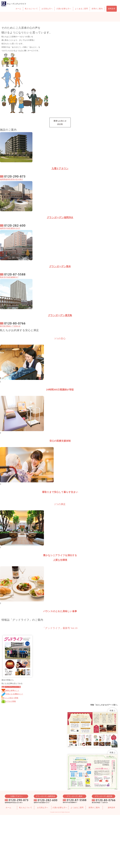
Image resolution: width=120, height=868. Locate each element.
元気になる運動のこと (12, 694)
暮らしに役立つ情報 (10, 698)
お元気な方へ (47, 9)
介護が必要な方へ (64, 9)
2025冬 (60, 124)
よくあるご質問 (81, 9)
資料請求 (112, 9)
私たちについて (31, 9)
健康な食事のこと (10, 690)
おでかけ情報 (9, 701)
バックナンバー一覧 (11, 687)
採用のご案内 (97, 9)
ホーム (18, 9)
